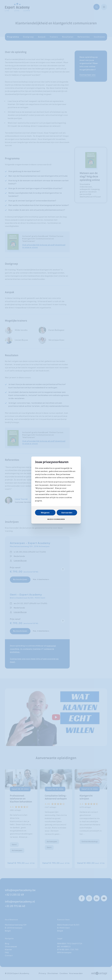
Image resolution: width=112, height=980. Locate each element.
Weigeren (45, 513)
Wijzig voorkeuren (56, 519)
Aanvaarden (67, 513)
